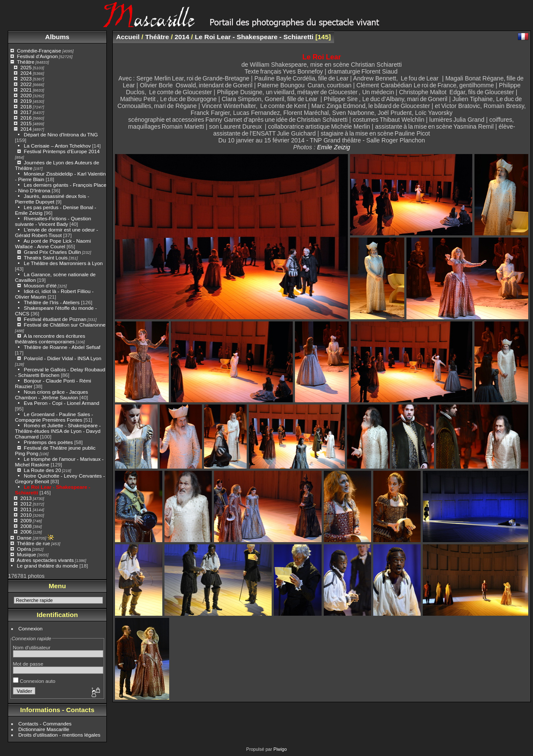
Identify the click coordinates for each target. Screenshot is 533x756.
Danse (24, 538)
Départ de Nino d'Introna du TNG (61, 134)
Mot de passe (28, 664)
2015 (26, 123)
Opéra (24, 549)
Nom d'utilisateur (32, 647)
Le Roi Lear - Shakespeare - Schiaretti (254, 37)
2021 (26, 90)
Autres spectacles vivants (45, 560)
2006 (26, 532)
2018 (26, 106)
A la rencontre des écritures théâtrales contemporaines (50, 339)
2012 (26, 504)
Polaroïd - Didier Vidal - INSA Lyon (62, 358)
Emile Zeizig (333, 147)
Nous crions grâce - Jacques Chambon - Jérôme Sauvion (52, 395)
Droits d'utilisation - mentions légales (60, 735)
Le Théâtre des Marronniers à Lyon (63, 263)
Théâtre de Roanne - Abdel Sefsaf (62, 347)
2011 (26, 509)
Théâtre (26, 62)
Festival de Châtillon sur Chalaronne (65, 325)
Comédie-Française (39, 51)
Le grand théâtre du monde (47, 566)
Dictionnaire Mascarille (44, 729)
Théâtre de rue (33, 543)
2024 (26, 73)
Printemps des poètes (48, 442)
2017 (26, 112)
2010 (26, 515)
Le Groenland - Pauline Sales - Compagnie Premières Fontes (54, 417)
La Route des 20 (42, 470)
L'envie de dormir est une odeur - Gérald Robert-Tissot (57, 232)
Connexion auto (34, 681)
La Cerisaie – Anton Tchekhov (57, 146)
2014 (26, 129)
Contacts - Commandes (45, 724)
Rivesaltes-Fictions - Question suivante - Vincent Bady (53, 221)
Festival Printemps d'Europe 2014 (62, 151)
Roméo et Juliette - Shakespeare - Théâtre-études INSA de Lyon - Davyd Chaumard (58, 431)
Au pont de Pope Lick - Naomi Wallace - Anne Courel (53, 244)
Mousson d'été (40, 285)
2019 (26, 101)
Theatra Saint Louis (46, 258)
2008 (26, 526)
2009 (26, 520)
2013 (26, 498)
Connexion (31, 628)
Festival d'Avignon (37, 56)
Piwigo (280, 749)
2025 (26, 67)
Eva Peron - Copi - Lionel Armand (61, 403)
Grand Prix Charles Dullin (52, 252)
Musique (26, 554)
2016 (26, 118)
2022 (26, 84)
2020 (26, 95)
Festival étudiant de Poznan (55, 319)
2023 (26, 79)
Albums (57, 37)
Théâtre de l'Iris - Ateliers (52, 302)
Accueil (128, 37)
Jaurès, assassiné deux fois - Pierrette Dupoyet (52, 199)
